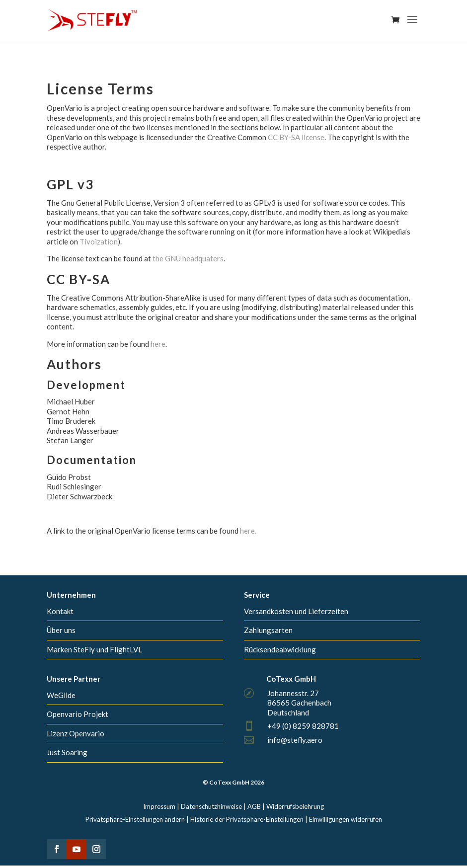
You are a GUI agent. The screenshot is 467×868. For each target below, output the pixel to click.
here (158, 344)
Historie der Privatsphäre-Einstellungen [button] (247, 819)
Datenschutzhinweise (211, 806)
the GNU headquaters (188, 258)
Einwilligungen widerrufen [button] (346, 819)
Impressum (159, 806)
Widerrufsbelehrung (295, 806)
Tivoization (99, 241)
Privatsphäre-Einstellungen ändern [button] (135, 819)
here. (248, 531)
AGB (254, 806)
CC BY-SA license (296, 137)
